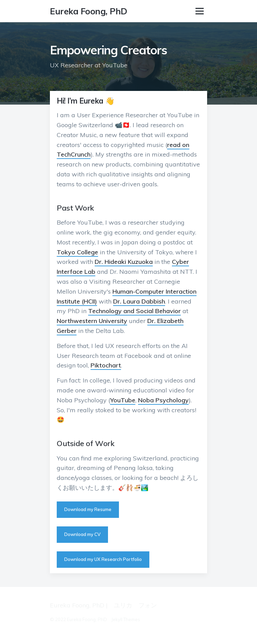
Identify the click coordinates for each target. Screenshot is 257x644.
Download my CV (82, 534)
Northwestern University (92, 321)
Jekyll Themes (126, 619)
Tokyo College (77, 252)
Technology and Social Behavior (134, 311)
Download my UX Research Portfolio (103, 559)
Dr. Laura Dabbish (139, 301)
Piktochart (106, 365)
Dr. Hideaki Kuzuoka (124, 262)
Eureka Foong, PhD (89, 11)
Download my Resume (88, 509)
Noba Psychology (163, 400)
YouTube (123, 400)
